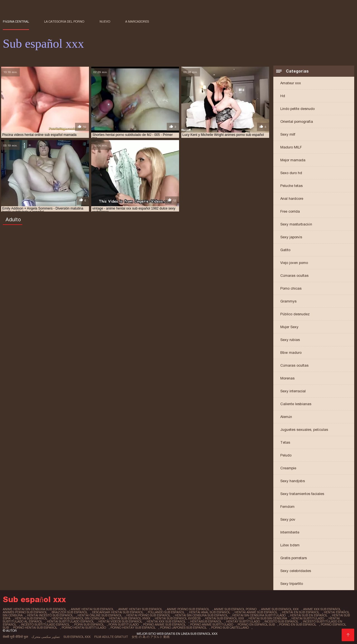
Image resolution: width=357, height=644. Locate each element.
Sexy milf (288, 134)
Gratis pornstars (294, 558)
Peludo (286, 455)
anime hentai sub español (92, 609)
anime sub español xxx (280, 609)
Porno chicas (291, 288)
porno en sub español (298, 624)
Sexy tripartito (292, 584)
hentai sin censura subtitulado (259, 615)
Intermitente (290, 532)
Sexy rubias (290, 340)
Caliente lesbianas (296, 404)
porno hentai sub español (35, 628)
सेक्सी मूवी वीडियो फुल (15, 637)
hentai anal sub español (210, 612)
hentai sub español (31, 618)
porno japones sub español (183, 628)
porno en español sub (256, 624)
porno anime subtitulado (212, 624)
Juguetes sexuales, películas (304, 430)
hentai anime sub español (256, 612)
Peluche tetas (291, 186)
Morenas (287, 378)
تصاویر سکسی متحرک (46, 637)
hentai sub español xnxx (130, 618)
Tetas (285, 442)
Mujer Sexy (289, 327)
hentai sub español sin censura (78, 618)
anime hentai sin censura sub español (35, 609)
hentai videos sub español (120, 621)
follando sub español (166, 612)
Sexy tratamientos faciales (302, 494)
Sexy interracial (293, 391)
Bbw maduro (291, 353)
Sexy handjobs (293, 481)
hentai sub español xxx (225, 618)
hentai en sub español (301, 612)
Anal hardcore (292, 199)
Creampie (288, 468)
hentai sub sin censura (268, 618)
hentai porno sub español (148, 615)
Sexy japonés (291, 237)
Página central (16, 21)
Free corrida (290, 211)
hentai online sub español (100, 615)
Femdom (287, 507)
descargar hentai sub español (118, 612)
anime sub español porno (235, 609)
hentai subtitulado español (70, 621)
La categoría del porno (64, 21)
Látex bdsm (290, 545)
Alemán (286, 417)
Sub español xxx (77, 637)
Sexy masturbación (296, 224)
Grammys (288, 301)
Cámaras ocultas (294, 276)
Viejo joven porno (294, 263)
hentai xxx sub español (166, 621)
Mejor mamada (293, 160)
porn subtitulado (124, 624)
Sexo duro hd (291, 173)
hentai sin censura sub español (201, 615)
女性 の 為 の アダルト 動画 (151, 637)
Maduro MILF (291, 147)
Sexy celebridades (296, 571)
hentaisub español (206, 621)
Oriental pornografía (297, 122)
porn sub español (89, 624)
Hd (283, 96)
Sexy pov (288, 519)
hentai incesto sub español (50, 615)
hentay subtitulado (243, 621)
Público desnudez (295, 314)
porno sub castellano (230, 628)
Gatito (285, 250)
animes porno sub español (25, 612)
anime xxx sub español (322, 609)
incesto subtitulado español (45, 624)
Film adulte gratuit (111, 637)
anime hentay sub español (140, 609)
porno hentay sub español (133, 628)
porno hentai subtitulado (84, 628)
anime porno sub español (188, 609)
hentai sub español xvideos (178, 618)
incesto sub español (281, 621)
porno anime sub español (164, 624)
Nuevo (105, 21)
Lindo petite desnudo (297, 109)
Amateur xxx (291, 83)
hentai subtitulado (308, 618)
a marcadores (137, 21)
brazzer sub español (70, 612)
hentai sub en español (309, 615)
